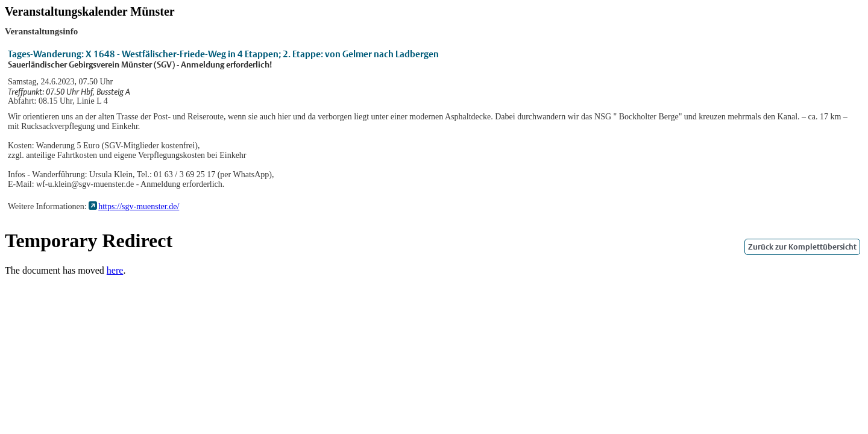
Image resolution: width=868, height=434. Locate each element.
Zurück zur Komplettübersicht (802, 247)
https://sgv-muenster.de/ (139, 206)
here (115, 270)
